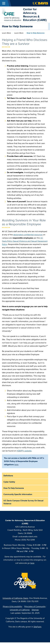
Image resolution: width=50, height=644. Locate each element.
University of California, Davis (15, 598)
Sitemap (35, 610)
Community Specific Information (18, 494)
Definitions (8, 476)
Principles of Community (35, 607)
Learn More (7, 33)
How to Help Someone (14, 488)
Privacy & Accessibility (13, 607)
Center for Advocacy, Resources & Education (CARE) (35, 15)
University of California (20, 610)
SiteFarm (37, 627)
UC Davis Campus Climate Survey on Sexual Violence (23, 502)
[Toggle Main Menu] (4, 3)
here (16, 465)
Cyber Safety (9, 482)
